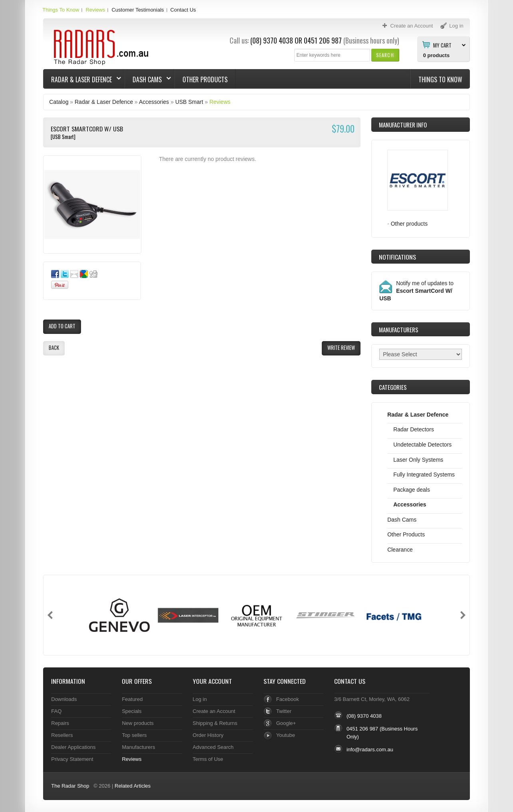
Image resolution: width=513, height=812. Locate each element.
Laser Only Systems (418, 460)
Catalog (59, 102)
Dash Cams (148, 79)
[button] (385, 55)
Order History (208, 735)
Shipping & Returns (215, 723)
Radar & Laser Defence (82, 79)
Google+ (286, 723)
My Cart (442, 45)
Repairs (60, 723)
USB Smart (189, 102)
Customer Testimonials (138, 10)
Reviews (95, 10)
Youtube (286, 735)
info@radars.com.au (370, 749)
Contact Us (183, 10)
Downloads (64, 699)
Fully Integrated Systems (424, 474)
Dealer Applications (73, 747)
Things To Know (61, 10)
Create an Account (214, 711)
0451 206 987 (323, 40)
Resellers (62, 735)
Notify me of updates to (416, 291)
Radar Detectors (414, 429)
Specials (132, 711)
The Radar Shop (70, 786)
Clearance (400, 550)
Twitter (284, 711)
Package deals (412, 490)
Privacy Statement (72, 759)
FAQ (56, 711)
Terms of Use (208, 759)
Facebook (288, 699)
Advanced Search (213, 747)
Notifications (397, 257)
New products (138, 723)
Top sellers (134, 735)
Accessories (154, 102)
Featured (132, 699)
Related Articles (133, 786)
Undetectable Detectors (422, 445)
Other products (409, 224)
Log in (200, 699)
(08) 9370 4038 (272, 40)
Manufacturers (138, 747)
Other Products (205, 79)
